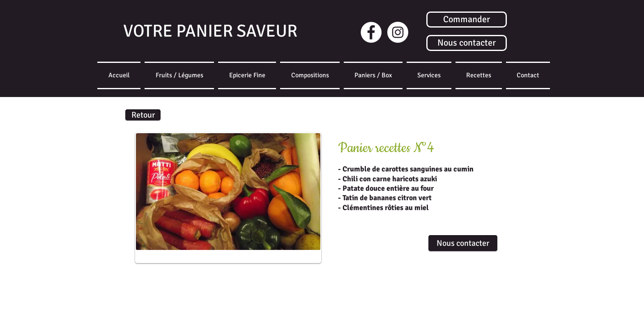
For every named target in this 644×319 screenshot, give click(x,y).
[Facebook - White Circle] (371, 32)
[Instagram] (398, 32)
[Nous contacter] (467, 43)
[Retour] (143, 115)
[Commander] (467, 20)
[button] (373, 75)
